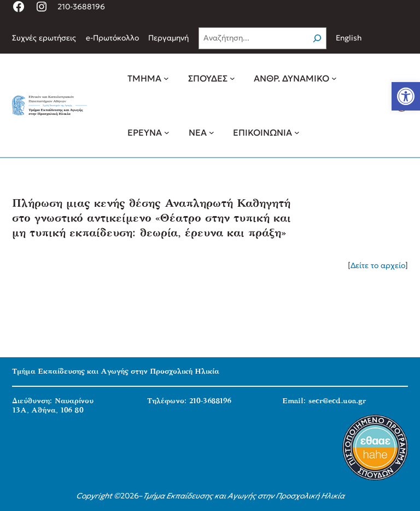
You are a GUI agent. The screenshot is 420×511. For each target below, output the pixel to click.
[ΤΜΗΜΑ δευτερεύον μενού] (166, 78)
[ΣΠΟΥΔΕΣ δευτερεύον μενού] (232, 78)
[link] (406, 96)
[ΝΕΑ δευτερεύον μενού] (212, 132)
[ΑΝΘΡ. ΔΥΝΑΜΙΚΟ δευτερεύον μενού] (334, 78)
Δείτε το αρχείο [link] (378, 265)
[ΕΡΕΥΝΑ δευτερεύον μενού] (167, 132)
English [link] (349, 38)
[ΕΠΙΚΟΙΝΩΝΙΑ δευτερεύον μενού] (297, 132)
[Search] (317, 38)
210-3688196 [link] (81, 7)
